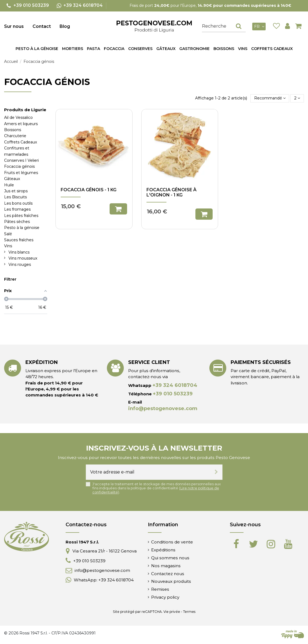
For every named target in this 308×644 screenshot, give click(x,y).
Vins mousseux (23, 258)
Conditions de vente (172, 542)
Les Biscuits (15, 197)
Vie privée (172, 612)
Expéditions (163, 550)
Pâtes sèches (17, 222)
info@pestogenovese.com (163, 408)
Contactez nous (168, 574)
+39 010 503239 (173, 394)
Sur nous (14, 26)
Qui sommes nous (170, 558)
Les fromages (17, 209)
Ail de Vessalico (18, 117)
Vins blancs (19, 252)
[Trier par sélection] (270, 98)
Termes (189, 612)
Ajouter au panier (118, 209)
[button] (93, 49)
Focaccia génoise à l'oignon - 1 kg (171, 192)
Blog (65, 26)
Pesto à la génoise (22, 228)
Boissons (13, 130)
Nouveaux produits (171, 581)
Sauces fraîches (19, 240)
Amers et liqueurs (21, 124)
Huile (9, 185)
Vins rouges (20, 264)
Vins (8, 246)
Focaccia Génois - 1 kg (89, 190)
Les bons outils (18, 203)
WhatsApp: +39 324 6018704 (104, 580)
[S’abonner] (216, 472)
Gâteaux (12, 179)
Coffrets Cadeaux (21, 142)
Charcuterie (15, 136)
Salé (8, 234)
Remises (160, 589)
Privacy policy (165, 597)
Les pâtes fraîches (21, 216)
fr (260, 27)
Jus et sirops (16, 191)
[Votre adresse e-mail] (148, 472)
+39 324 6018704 (175, 385)
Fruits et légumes (21, 173)
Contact (42, 26)
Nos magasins (166, 566)
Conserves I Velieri (21, 160)
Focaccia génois (19, 166)
